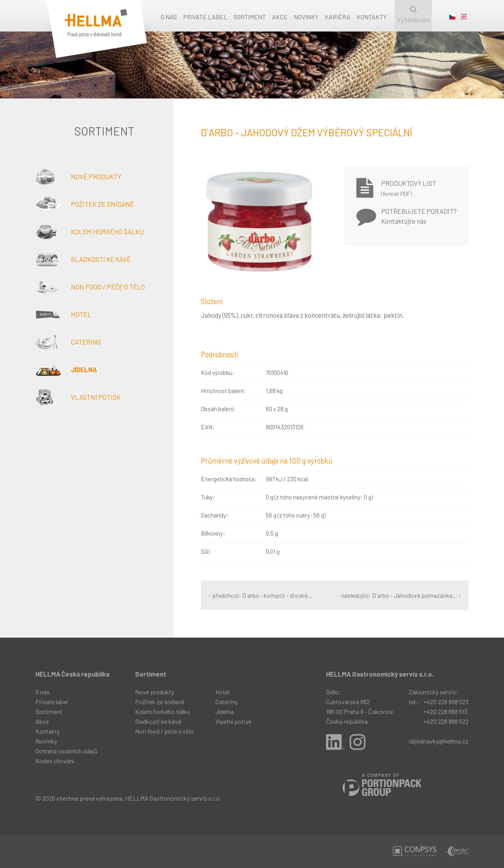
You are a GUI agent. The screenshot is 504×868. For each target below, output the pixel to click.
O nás (169, 17)
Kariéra (338, 17)
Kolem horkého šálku (90, 232)
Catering (68, 342)
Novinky (306, 17)
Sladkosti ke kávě (83, 259)
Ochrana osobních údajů (67, 751)
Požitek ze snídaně (85, 204)
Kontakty (372, 17)
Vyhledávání (413, 15)
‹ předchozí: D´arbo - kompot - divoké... (260, 595)
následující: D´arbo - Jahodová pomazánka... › (401, 595)
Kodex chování (55, 761)
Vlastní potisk (78, 397)
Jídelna (66, 369)
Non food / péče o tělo (90, 287)
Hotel (63, 314)
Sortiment (250, 17)
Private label (205, 17)
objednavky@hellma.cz (439, 741)
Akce (280, 17)
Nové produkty (78, 176)
